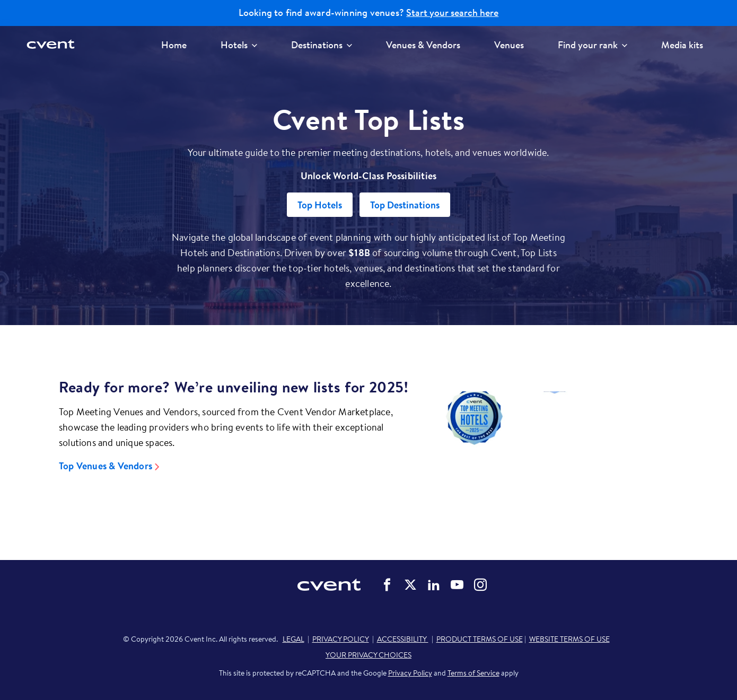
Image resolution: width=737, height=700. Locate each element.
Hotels (239, 45)
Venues (509, 45)
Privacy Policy (410, 673)
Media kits (682, 45)
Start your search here (452, 13)
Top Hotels (320, 205)
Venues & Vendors (423, 45)
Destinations (322, 45)
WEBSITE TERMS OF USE (569, 639)
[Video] (554, 448)
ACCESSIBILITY (403, 639)
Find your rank (593, 45)
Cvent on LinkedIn (434, 585)
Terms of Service (473, 673)
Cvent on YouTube (457, 585)
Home (174, 45)
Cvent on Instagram (480, 585)
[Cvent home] (54, 45)
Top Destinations (405, 205)
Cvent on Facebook (387, 585)
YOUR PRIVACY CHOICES (368, 655)
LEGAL (293, 639)
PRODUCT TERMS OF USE (480, 639)
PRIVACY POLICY (341, 639)
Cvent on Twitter (410, 585)
